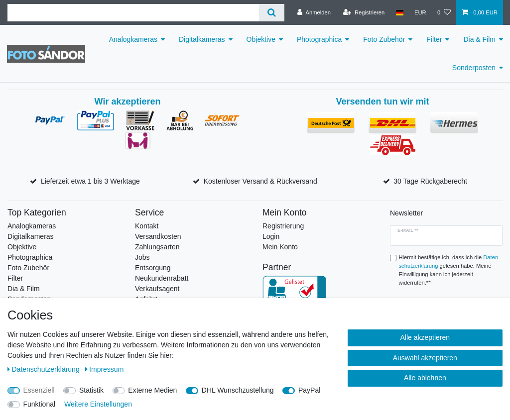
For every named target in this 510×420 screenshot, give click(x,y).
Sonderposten (474, 68)
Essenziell (39, 390)
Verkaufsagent (157, 289)
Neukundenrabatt (162, 278)
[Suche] (272, 13)
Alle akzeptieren (425, 337)
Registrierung (283, 226)
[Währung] (420, 12)
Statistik (91, 390)
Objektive (261, 39)
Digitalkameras (202, 39)
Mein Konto (280, 247)
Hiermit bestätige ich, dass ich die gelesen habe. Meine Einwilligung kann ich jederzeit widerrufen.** (449, 270)
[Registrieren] (364, 12)
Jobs (142, 257)
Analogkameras (133, 39)
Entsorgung (153, 268)
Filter (434, 39)
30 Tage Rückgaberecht (430, 181)
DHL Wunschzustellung (238, 390)
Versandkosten (158, 236)
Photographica (319, 39)
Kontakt (147, 226)
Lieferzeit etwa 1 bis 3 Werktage (90, 181)
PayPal (309, 390)
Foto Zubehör (384, 39)
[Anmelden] (314, 12)
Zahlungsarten (157, 247)
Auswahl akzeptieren (425, 358)
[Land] (399, 12)
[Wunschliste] (444, 12)
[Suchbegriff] (133, 13)
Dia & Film (479, 39)
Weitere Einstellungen (98, 404)
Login (271, 236)
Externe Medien (152, 390)
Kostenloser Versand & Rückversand (260, 181)
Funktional (40, 404)
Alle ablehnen (425, 378)
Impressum (105, 369)
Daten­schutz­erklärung (45, 369)
